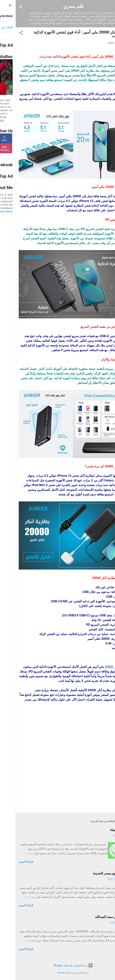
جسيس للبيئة (103, 830)
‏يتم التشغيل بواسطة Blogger (58, 965)
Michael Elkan (48, 973)
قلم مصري (57, 6)
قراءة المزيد (10, 862)
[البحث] (5, 8)
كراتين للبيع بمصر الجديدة (95, 873)
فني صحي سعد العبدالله (96, 917)
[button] (5, 33)
